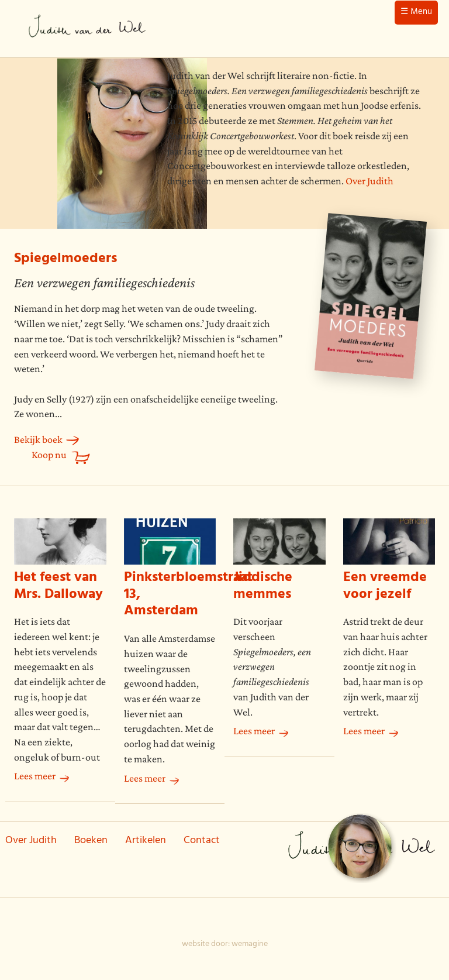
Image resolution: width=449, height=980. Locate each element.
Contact (202, 841)
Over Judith (369, 181)
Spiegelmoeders (65, 260)
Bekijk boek (38, 439)
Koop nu (49, 455)
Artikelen (146, 841)
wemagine (250, 945)
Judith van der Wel (87, 29)
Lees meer (35, 776)
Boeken (91, 841)
